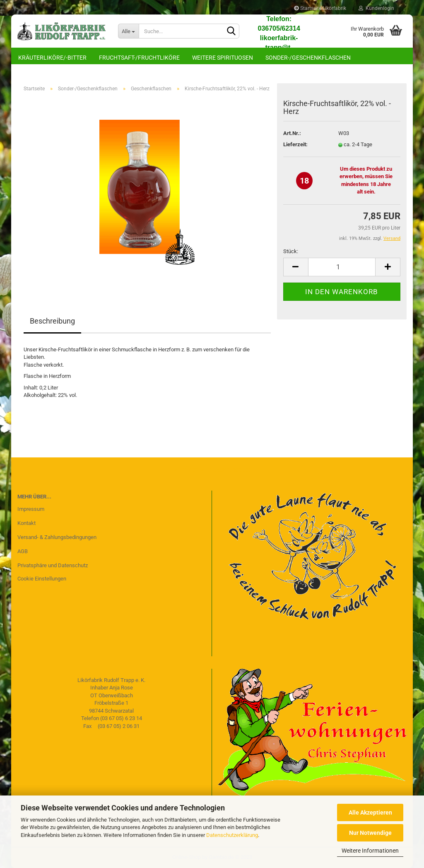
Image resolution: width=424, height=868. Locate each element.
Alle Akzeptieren (370, 812)
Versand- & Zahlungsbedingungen (57, 537)
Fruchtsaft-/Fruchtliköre (139, 58)
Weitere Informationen (370, 851)
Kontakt (26, 523)
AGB (23, 551)
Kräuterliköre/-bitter (52, 58)
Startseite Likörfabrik (320, 8)
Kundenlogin (376, 8)
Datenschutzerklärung (232, 835)
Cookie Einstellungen (42, 579)
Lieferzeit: (295, 144)
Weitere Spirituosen (223, 58)
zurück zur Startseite (212, 469)
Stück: (291, 251)
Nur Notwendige (370, 833)
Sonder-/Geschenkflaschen (308, 58)
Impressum (31, 509)
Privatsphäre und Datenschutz (53, 565)
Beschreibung (52, 321)
